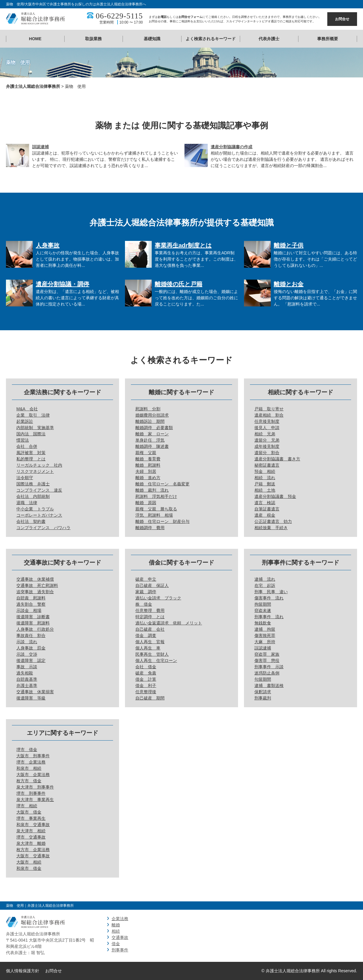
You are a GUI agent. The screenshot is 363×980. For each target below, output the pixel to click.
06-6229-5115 (119, 16)
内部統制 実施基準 (35, 428)
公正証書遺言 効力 (273, 521)
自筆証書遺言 (267, 509)
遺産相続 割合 (269, 415)
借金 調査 (146, 635)
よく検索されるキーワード (211, 39)
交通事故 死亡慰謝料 (37, 585)
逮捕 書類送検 (269, 685)
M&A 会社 (27, 409)
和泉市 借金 (29, 868)
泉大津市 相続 (31, 831)
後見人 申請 (267, 428)
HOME (35, 39)
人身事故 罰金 (31, 648)
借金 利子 (146, 685)
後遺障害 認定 (31, 660)
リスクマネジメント (35, 471)
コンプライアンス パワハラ (43, 528)
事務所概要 (328, 39)
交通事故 (120, 937)
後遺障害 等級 (31, 698)
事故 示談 (27, 667)
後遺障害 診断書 (33, 617)
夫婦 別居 (146, 471)
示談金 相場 (29, 610)
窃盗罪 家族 (267, 654)
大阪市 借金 (29, 812)
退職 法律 (27, 503)
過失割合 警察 (31, 604)
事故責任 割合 (31, 635)
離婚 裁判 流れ (152, 490)
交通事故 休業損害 (35, 692)
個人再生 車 (148, 648)
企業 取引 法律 (33, 415)
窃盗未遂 (263, 610)
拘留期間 (263, 604)
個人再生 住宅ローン (156, 660)
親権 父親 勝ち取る (156, 509)
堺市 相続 (27, 806)
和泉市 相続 (29, 768)
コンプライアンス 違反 (39, 490)
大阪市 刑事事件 (33, 756)
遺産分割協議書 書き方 (277, 459)
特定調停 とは (150, 617)
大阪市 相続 (29, 862)
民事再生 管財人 (152, 654)
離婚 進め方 (148, 478)
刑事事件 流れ (269, 617)
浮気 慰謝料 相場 (154, 515)
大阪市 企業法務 (33, 775)
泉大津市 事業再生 (35, 800)
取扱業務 (93, 39)
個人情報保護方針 (23, 971)
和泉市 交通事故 (33, 825)
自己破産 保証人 (152, 585)
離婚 (116, 925)
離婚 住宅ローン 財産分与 (162, 521)
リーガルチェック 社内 (39, 465)
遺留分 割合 (267, 453)
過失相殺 (25, 673)
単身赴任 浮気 (150, 440)
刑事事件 (120, 950)
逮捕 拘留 (265, 629)
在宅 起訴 (265, 585)
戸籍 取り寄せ (269, 409)
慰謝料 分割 (148, 409)
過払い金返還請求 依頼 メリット (169, 623)
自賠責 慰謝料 (31, 598)
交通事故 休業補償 (35, 579)
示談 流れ (27, 642)
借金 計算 (146, 679)
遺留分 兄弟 (267, 440)
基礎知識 (152, 39)
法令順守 (25, 478)
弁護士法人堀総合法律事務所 (33, 86)
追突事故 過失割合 (35, 592)
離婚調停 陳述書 (152, 446)
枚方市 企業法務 (33, 850)
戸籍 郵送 (265, 484)
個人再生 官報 (150, 642)
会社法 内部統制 (33, 496)
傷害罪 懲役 (267, 660)
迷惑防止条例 (267, 673)
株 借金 (144, 604)
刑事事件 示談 (269, 667)
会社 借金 (146, 667)
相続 (116, 931)
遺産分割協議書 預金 (275, 496)
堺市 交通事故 (31, 837)
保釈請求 (263, 692)
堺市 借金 (27, 750)
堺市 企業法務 (31, 762)
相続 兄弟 (265, 434)
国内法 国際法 (31, 434)
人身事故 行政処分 (35, 629)
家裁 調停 (146, 592)
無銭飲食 (263, 623)
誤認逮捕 (40, 147)
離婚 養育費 (148, 459)
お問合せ (342, 19)
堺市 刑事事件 (31, 793)
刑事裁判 (263, 698)
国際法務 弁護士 (33, 484)
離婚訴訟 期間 (150, 421)
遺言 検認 (265, 503)
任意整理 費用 (150, 610)
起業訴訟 (25, 421)
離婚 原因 (146, 503)
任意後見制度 (267, 421)
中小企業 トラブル (35, 509)
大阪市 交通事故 (33, 856)
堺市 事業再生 (31, 818)
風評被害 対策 (31, 453)
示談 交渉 (27, 654)
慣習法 (23, 440)
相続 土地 (265, 490)
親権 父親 (146, 453)
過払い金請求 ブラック (158, 598)
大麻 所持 (265, 642)
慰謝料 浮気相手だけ (156, 496)
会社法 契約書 (31, 521)
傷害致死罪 (265, 635)
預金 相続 (265, 471)
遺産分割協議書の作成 (231, 147)
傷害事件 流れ (269, 598)
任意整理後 (146, 692)
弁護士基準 (27, 685)
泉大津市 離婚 (31, 843)
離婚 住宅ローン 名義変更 (162, 484)
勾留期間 (263, 679)
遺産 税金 (265, 515)
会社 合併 (27, 446)
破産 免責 (146, 673)
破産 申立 (146, 579)
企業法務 (120, 919)
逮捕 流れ (265, 579)
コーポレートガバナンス (39, 515)
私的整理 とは (31, 459)
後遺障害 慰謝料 (33, 623)
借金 (116, 944)
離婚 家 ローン (152, 434)
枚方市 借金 (29, 781)
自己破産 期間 (150, 698)
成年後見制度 (267, 446)
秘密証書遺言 (267, 465)
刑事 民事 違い (271, 592)
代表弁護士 (269, 39)
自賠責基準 (27, 679)
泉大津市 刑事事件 (35, 787)
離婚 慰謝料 (148, 465)
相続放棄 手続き (271, 528)
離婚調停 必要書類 (154, 428)
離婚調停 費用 (150, 528)
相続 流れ (265, 478)
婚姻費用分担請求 (152, 415)
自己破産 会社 (150, 629)
